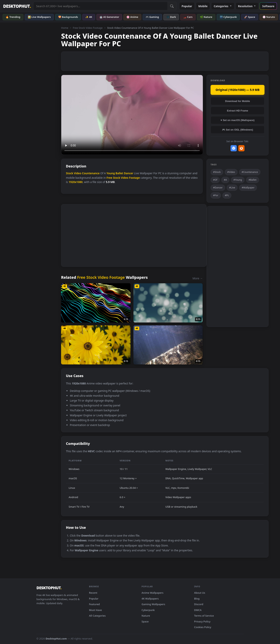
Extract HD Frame (237, 111)
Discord (199, 604)
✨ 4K (89, 17)
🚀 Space (250, 17)
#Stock (217, 172)
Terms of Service (204, 616)
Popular (187, 6)
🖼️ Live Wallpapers (39, 17)
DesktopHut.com (56, 639)
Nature (146, 616)
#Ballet (252, 180)
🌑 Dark (171, 17)
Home (65, 28)
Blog (197, 599)
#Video (231, 172)
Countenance (91, 173)
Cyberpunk (148, 610)
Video (78, 173)
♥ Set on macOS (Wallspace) (238, 120)
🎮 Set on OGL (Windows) (238, 130)
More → (198, 278)
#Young (238, 180)
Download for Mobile (238, 101)
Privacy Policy (202, 621)
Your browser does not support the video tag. (132, 115)
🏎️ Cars (188, 17)
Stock (70, 173)
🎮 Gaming (152, 17)
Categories (223, 6)
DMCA (198, 610)
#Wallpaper (248, 188)
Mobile (203, 6)
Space (145, 621)
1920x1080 (76, 182)
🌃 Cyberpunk (228, 17)
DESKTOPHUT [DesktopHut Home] (17, 6)
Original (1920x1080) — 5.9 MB (238, 90)
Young (111, 173)
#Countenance (250, 172)
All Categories (97, 616)
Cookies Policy (203, 627)
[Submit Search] (172, 6)
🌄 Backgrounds (68, 17)
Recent (93, 593)
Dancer (129, 173)
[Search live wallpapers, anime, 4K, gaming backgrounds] (100, 6)
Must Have (95, 610)
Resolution (247, 6)
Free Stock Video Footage (88, 28)
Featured (94, 604)
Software (268, 6)
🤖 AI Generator (109, 17)
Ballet (119, 173)
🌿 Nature (206, 17)
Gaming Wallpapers (153, 604)
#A (225, 180)
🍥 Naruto (269, 17)
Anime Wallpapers (153, 593)
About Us (200, 593)
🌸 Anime (132, 17)
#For (216, 195)
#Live (232, 188)
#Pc (227, 195)
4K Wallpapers (150, 599)
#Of (215, 180)
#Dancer (218, 188)
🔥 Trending (13, 17)
